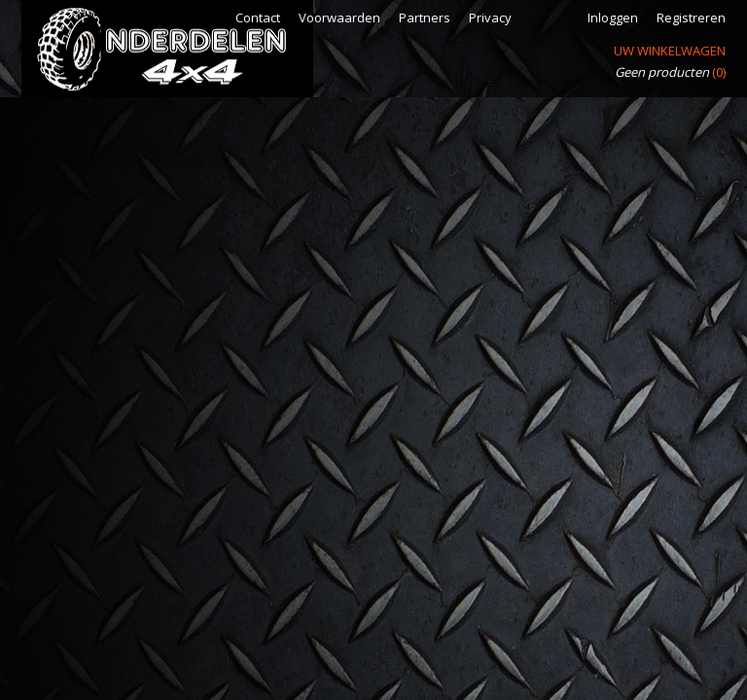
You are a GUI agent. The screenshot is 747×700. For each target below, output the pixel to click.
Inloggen (613, 17)
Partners (425, 17)
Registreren (691, 17)
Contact (258, 17)
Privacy (490, 17)
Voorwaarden (339, 17)
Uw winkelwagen (670, 51)
